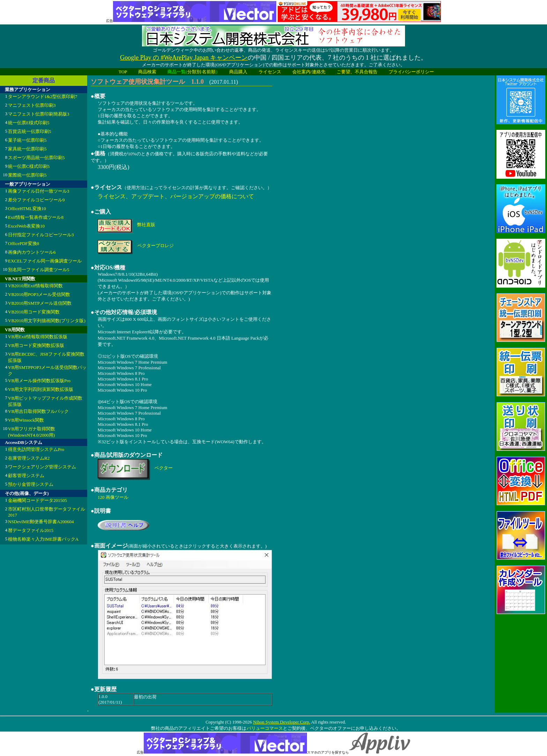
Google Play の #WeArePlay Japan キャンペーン (184, 58)
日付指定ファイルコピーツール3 (41, 235)
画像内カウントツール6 (32, 252)
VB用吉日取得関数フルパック (38, 411)
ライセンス (270, 72)
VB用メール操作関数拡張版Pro (39, 381)
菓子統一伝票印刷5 (27, 140)
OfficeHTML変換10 (27, 209)
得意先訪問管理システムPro (36, 449)
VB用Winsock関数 (26, 420)
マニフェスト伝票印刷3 (32, 105)
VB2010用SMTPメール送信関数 (40, 303)
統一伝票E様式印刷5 (29, 123)
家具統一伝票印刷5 (27, 149)
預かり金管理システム (31, 484)
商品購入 (238, 72)
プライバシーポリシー (411, 72)
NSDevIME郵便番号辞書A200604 (41, 522)
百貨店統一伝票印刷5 (30, 131)
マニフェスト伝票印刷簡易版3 (39, 114)
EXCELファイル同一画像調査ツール (45, 261)
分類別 (194, 72)
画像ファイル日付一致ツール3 (39, 191)
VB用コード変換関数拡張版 (36, 345)
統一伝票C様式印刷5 (29, 166)
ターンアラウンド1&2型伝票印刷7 (43, 97)
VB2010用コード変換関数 (34, 312)
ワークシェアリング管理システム (42, 467)
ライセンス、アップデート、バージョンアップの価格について (176, 196)
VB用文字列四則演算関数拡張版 (41, 389)
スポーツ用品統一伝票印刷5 (36, 158)
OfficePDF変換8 (24, 243)
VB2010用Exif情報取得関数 (35, 286)
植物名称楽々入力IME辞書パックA (43, 539)
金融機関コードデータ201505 (38, 500)
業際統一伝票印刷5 (27, 175)
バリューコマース (265, 728)
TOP (123, 72)
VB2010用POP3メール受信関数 (39, 294)
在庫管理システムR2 (29, 458)
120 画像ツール (113, 497)
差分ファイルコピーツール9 (36, 200)
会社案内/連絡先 (309, 72)
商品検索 (147, 72)
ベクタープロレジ (156, 246)
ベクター (164, 468)
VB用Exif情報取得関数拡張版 (38, 337)
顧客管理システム (26, 476)
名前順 (209, 72)
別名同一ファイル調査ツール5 (39, 270)
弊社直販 (146, 225)
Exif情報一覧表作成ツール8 (36, 217)
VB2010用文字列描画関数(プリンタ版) (47, 321)
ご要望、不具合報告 (357, 72)
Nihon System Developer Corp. (282, 722)
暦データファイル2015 (31, 530)
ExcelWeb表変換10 (26, 226)
